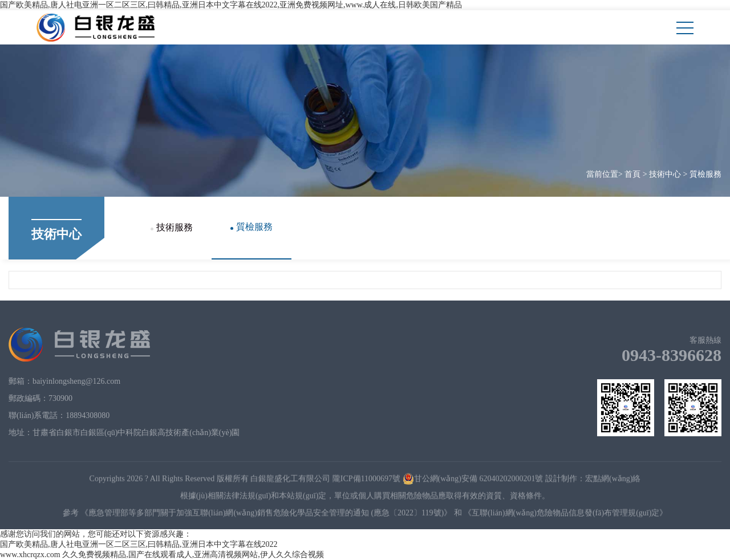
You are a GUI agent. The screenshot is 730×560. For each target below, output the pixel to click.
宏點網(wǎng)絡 (613, 480)
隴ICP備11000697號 (366, 480)
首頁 (632, 174)
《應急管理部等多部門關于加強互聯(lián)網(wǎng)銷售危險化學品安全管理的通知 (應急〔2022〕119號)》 (266, 515)
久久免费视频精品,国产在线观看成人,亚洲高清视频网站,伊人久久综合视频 (193, 555)
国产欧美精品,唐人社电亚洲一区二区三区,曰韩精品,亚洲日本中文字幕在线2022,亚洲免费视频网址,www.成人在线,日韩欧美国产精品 (231, 5)
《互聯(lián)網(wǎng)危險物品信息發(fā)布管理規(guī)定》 (565, 515)
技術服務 (172, 227)
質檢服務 (705, 174)
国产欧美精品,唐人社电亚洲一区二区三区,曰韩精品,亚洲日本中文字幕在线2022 (139, 544)
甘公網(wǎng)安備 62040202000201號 (473, 480)
